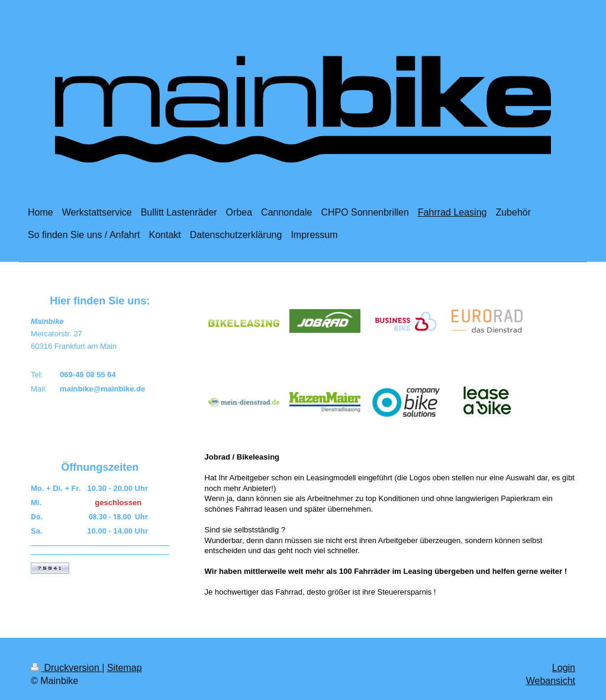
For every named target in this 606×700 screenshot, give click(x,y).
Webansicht (551, 681)
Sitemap (125, 668)
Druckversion (66, 668)
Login (564, 668)
